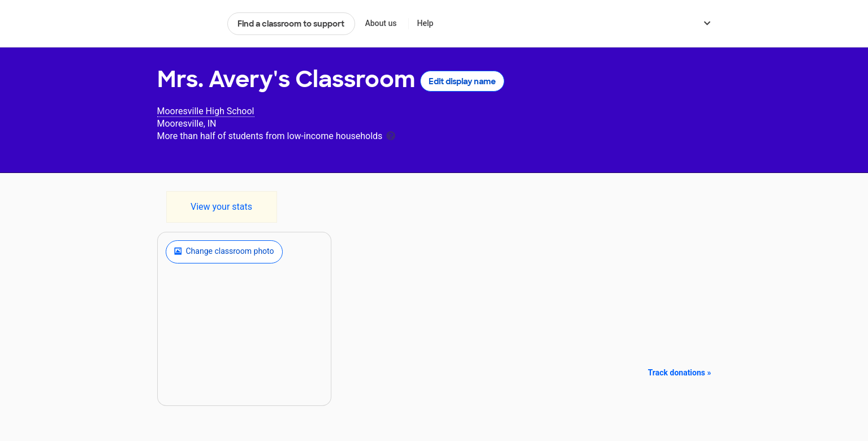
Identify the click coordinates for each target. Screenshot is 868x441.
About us (381, 23)
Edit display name (462, 81)
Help (425, 23)
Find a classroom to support (291, 24)
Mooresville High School (206, 111)
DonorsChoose (187, 24)
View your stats (221, 207)
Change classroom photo (224, 252)
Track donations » (680, 373)
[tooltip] (391, 135)
